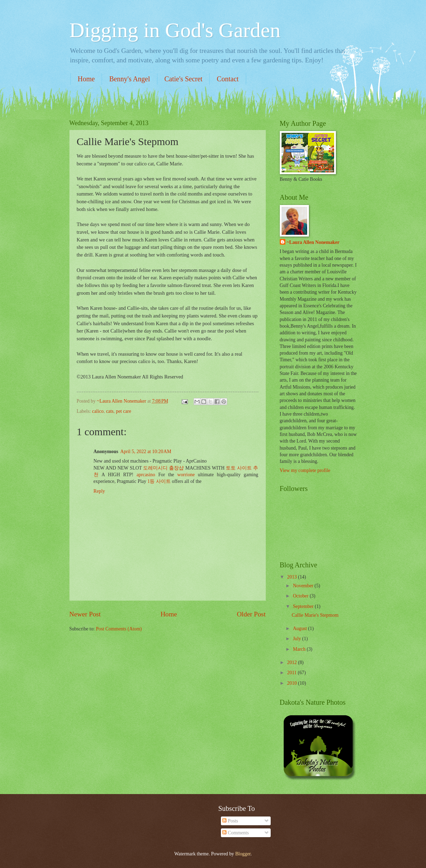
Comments (235, 833)
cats (110, 411)
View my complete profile (305, 470)
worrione (186, 475)
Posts (230, 821)
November (304, 586)
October (301, 596)
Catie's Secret (184, 79)
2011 (293, 673)
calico (98, 411)
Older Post (251, 614)
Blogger (243, 854)
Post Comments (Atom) (119, 629)
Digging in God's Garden (175, 30)
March (300, 649)
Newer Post (85, 614)
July (297, 639)
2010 (293, 683)
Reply (99, 491)
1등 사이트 (159, 481)
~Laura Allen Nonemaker (313, 242)
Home (86, 79)
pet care (124, 411)
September (304, 606)
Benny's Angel (129, 79)
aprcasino (146, 475)
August (300, 628)
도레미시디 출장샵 (163, 468)
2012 (293, 662)
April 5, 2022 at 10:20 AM (146, 452)
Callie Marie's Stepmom (315, 615)
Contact (228, 79)
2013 (293, 577)
